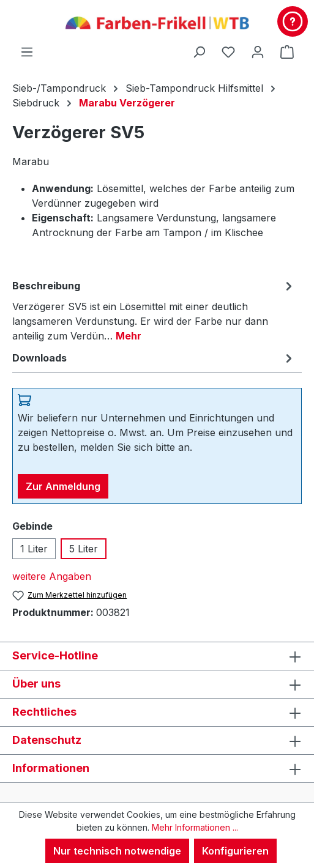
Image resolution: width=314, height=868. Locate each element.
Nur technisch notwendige (117, 851)
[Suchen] (199, 51)
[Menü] (27, 51)
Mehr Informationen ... (195, 827)
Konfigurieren (235, 851)
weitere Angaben (52, 576)
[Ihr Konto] (258, 51)
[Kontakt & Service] (293, 21)
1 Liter (34, 549)
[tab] (154, 310)
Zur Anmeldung (63, 486)
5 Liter (84, 549)
